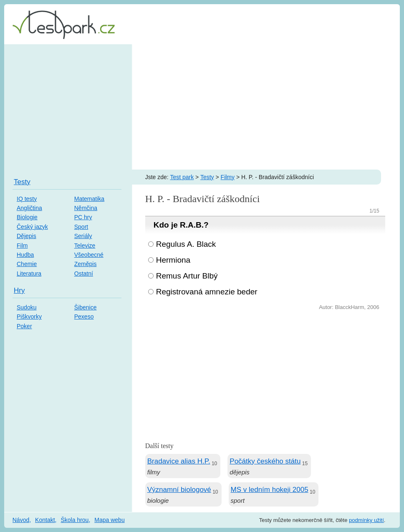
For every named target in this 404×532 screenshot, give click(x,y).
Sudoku (27, 307)
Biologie (27, 217)
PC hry (83, 217)
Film (22, 246)
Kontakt (45, 520)
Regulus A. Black (186, 244)
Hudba (25, 255)
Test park (182, 177)
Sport (81, 227)
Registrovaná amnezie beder (207, 292)
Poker (24, 326)
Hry (19, 290)
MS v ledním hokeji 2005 (270, 490)
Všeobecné (89, 255)
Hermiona (173, 260)
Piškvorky (29, 317)
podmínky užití (366, 520)
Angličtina (29, 208)
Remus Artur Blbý (187, 276)
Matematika (89, 199)
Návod (21, 520)
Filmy (228, 177)
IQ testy (27, 199)
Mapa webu (109, 520)
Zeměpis (86, 264)
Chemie (27, 264)
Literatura (29, 274)
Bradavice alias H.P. (179, 461)
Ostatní (84, 274)
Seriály (83, 236)
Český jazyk (32, 227)
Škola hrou (74, 520)
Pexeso (84, 317)
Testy (207, 177)
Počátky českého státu (265, 461)
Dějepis (27, 236)
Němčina (86, 208)
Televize (85, 246)
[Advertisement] (202, 107)
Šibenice (86, 307)
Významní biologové (179, 490)
